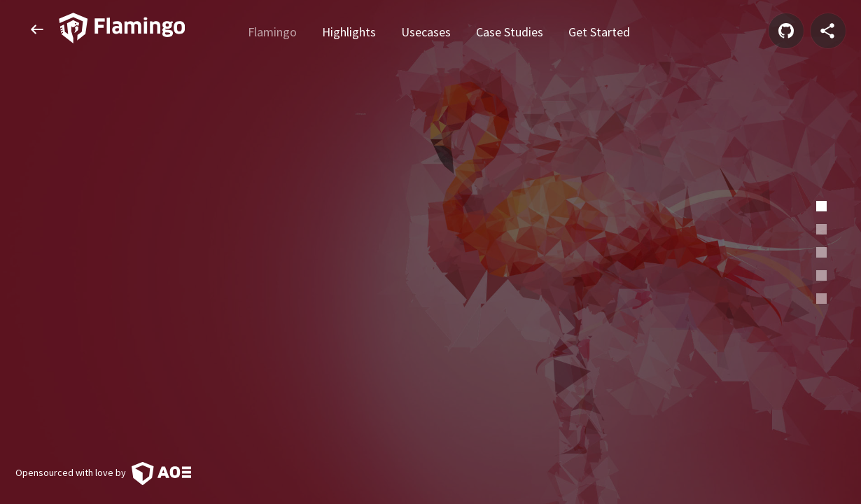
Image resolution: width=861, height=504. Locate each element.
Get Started (599, 30)
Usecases (426, 30)
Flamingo (272, 30)
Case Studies (510, 30)
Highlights (349, 30)
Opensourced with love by (103, 472)
